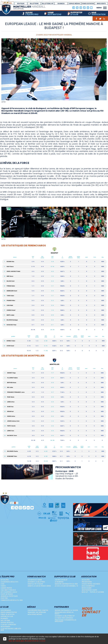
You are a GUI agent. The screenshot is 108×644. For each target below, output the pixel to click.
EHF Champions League (9, 592)
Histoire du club (7, 616)
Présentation (87, 582)
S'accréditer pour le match (38, 610)
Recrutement (5, 627)
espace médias (74, 4)
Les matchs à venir (35, 580)
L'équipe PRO (7, 577)
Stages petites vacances (91, 584)
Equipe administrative (9, 612)
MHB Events (101, 4)
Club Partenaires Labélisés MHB (11, 629)
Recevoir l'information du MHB (66, 584)
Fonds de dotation (8, 614)
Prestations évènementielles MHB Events (66, 621)
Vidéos (3, 586)
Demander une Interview (37, 612)
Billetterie (34, 4)
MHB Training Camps (89, 590)
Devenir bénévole (7, 623)
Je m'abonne (59, 582)
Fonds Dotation (88, 4)
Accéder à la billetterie (36, 582)
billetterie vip (48, 4)
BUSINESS (61, 4)
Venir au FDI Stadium (35, 584)
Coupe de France (7, 594)
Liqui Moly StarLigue (8, 590)
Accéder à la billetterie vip (65, 616)
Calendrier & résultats (9, 582)
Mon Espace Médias (35, 614)
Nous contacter (91, 611)
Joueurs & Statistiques (9, 596)
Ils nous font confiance (64, 618)
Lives (3, 584)
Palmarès (4, 618)
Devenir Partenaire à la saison (66, 610)
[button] (105, 7)
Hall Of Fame (5, 621)
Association (89, 577)
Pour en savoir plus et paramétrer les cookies (27, 641)
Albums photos (6, 588)
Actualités (5, 580)
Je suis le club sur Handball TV (66, 586)
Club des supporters (8, 625)
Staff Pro (4, 598)
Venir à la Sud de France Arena (39, 586)
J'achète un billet (61, 580)
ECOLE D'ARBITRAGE (88, 586)
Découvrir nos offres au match (64, 613)
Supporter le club (65, 577)
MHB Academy (87, 588)
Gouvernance (6, 610)
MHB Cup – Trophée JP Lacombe (93, 592)
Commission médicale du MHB (12, 600)
